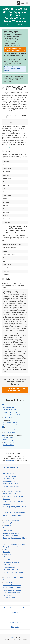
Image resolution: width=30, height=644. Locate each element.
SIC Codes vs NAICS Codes (11, 486)
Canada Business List (9, 410)
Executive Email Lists (9, 430)
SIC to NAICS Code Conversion (12, 491)
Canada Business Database (11, 425)
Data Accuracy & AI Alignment (12, 520)
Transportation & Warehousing (12, 562)
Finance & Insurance (9, 567)
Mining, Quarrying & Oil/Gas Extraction (14, 547)
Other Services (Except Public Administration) (12, 594)
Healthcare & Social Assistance (12, 585)
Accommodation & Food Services (13, 590)
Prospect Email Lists (9, 528)
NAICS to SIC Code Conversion (12, 494)
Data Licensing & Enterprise (11, 533)
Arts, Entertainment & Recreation (13, 588)
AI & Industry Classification (11, 536)
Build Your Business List (16, 390)
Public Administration (9, 598)
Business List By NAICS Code (12, 415)
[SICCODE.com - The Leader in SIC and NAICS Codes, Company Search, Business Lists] (9, 3)
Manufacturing (7, 554)
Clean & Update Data (9, 442)
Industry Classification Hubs (15, 538)
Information (6, 565)
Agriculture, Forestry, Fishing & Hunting (14, 544)
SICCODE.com (10, 460)
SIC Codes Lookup (9, 474)
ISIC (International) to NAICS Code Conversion (13, 498)
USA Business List (8, 407)
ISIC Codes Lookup (9, 479)
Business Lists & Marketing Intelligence (14, 513)
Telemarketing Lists (9, 525)
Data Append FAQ (8, 445)
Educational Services (9, 582)
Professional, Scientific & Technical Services (13, 574)
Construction (7, 552)
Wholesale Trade (8, 557)
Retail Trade (7, 560)
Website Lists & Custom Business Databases (13, 517)
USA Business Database (10, 422)
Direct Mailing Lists (9, 523)
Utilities (5, 549)
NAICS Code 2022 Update (11, 484)
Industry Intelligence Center (15, 506)
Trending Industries (9, 489)
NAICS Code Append (9, 440)
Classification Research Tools (15, 467)
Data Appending (8, 531)
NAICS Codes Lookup (9, 476)
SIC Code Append (8, 437)
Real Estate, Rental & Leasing (12, 570)
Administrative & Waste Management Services (14, 579)
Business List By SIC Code (11, 412)
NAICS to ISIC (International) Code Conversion (13, 503)
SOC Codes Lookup (9, 481)
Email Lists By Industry (10, 432)
